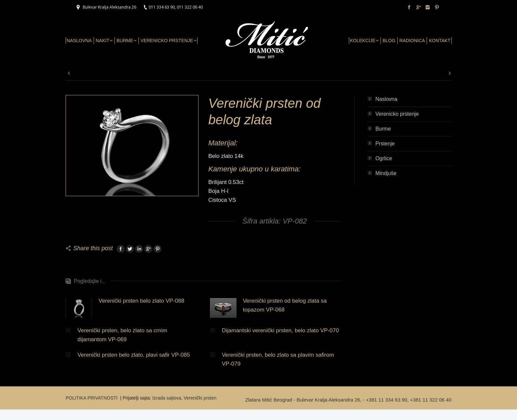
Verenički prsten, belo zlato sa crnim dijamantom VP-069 (122, 335)
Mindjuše (386, 173)
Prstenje (385, 144)
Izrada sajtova (167, 398)
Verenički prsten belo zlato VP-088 (141, 301)
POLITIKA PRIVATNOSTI (92, 398)
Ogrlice (384, 158)
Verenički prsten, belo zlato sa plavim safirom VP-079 (278, 359)
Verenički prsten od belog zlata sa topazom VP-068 (285, 305)
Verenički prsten (200, 398)
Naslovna (386, 99)
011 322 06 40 (190, 7)
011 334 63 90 (162, 7)
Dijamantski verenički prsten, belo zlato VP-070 (280, 330)
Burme (383, 129)
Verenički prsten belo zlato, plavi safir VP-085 (134, 355)
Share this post (93, 248)
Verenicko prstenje (397, 114)
